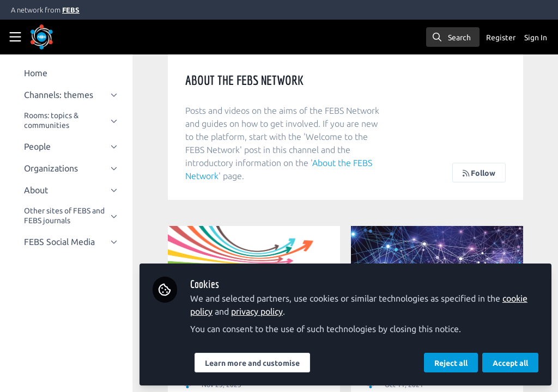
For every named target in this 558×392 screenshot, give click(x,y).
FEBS (71, 10)
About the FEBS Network (241, 176)
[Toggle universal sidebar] (15, 37)
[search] (453, 37)
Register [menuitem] (501, 38)
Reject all (451, 363)
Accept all (510, 363)
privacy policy (263, 311)
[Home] (57, 37)
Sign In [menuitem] (536, 38)
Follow (479, 173)
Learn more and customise (259, 363)
